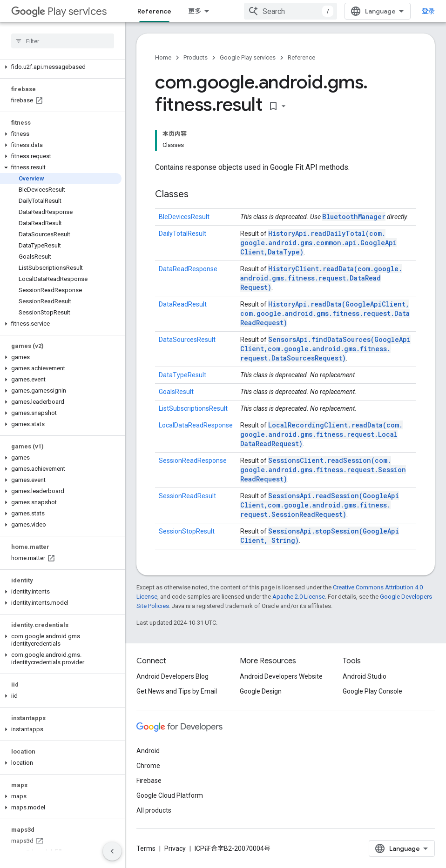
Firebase (149, 781)
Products (196, 57)
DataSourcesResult (187, 340)
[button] (61, 67)
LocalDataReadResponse (196, 425)
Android (148, 751)
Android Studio (365, 676)
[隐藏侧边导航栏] (112, 851)
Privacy (175, 848)
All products (154, 810)
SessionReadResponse (193, 461)
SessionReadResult (187, 496)
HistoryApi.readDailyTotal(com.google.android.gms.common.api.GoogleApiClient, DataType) (318, 243)
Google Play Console (372, 691)
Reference (301, 57)
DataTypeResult (182, 375)
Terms (146, 848)
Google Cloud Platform (170, 795)
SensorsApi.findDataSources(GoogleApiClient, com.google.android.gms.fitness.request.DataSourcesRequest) (325, 349)
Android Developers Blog (172, 676)
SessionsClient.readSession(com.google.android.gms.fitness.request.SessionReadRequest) (323, 470)
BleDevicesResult (184, 217)
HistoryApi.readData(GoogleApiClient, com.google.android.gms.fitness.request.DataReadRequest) (325, 313)
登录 (428, 11)
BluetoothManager (354, 217)
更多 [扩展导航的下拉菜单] (195, 11)
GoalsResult (176, 392)
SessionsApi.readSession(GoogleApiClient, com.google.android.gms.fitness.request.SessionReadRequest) (320, 505)
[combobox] (291, 11)
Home (163, 57)
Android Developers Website (281, 676)
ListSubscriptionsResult (193, 408)
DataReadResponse (188, 269)
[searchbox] (63, 41)
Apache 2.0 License (299, 597)
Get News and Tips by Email (177, 691)
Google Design (261, 691)
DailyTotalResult (182, 234)
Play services (59, 11)
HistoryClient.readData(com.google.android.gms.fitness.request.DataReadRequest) (321, 278)
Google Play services (248, 57)
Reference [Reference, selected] (154, 11)
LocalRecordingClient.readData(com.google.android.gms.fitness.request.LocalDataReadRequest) (321, 434)
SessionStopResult (187, 531)
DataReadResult (183, 304)
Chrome (148, 766)
